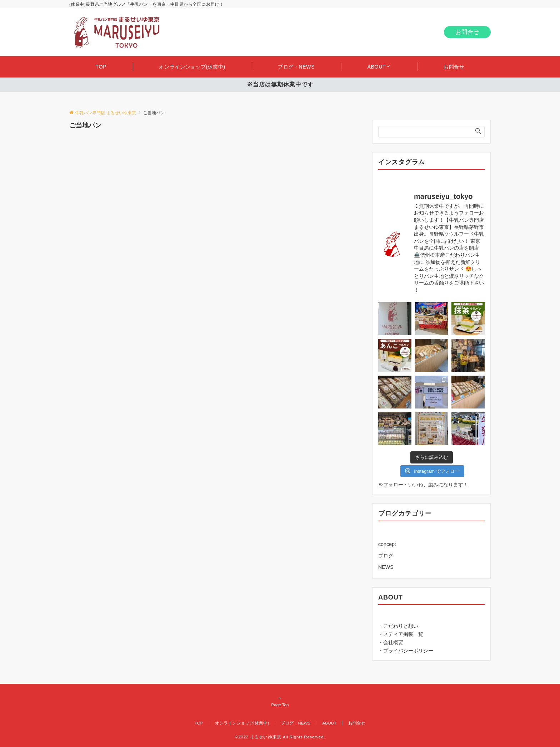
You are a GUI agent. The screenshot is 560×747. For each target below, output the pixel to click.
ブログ (386, 556)
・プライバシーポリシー (406, 651)
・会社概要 (391, 642)
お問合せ (467, 32)
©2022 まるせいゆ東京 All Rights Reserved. (280, 737)
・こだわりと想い (398, 626)
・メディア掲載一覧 (401, 634)
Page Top (280, 701)
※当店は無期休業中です (280, 84)
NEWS (386, 567)
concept (387, 544)
